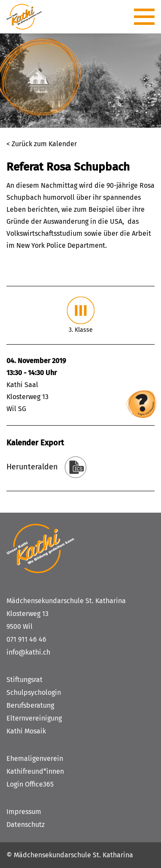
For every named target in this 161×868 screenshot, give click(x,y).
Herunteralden (32, 467)
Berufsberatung (30, 705)
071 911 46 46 (26, 639)
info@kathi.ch (28, 652)
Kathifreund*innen (35, 771)
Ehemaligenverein (35, 758)
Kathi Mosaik (26, 731)
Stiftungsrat (24, 680)
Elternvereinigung (34, 718)
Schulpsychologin (34, 692)
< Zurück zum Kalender (42, 144)
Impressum (24, 812)
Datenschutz (26, 824)
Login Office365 (30, 784)
